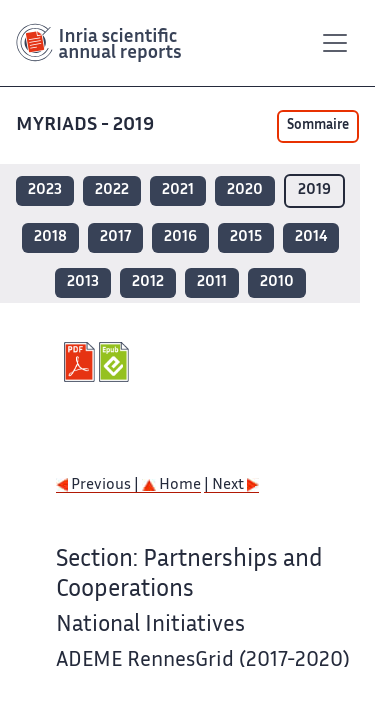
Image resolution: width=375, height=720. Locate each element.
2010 (277, 282)
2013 (83, 282)
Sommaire (318, 126)
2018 (50, 237)
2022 (112, 190)
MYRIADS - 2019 (87, 125)
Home (171, 485)
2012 (148, 282)
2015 (246, 237)
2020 (245, 190)
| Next (231, 485)
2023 (45, 190)
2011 (212, 282)
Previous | (99, 485)
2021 (178, 190)
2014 (311, 237)
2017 (115, 237)
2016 (180, 237)
